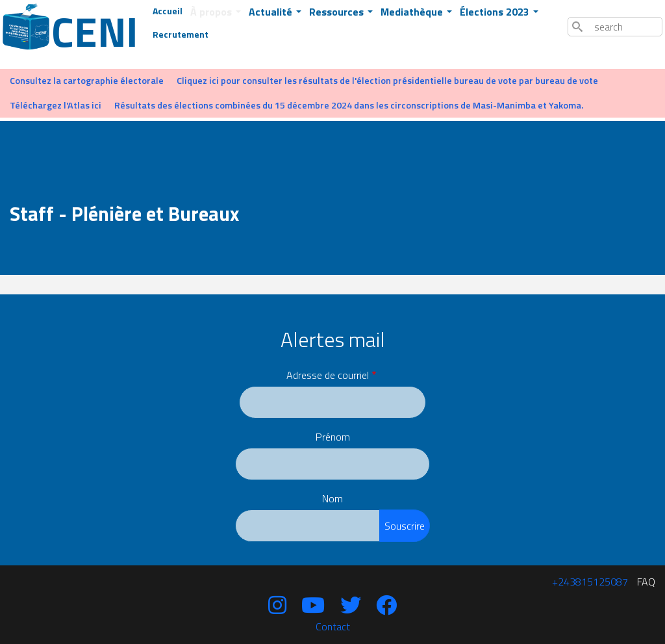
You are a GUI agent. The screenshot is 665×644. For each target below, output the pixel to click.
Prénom (333, 437)
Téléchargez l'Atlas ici (56, 105)
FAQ (646, 582)
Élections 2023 (496, 12)
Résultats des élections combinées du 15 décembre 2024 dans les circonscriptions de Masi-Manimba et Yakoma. (349, 105)
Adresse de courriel (328, 375)
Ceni (82, 31)
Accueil (168, 11)
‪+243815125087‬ (590, 582)
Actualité (272, 12)
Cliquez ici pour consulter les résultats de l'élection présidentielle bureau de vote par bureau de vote (387, 81)
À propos (212, 12)
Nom (332, 498)
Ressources (338, 12)
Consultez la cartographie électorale (87, 81)
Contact (333, 626)
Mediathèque (413, 12)
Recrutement (181, 34)
